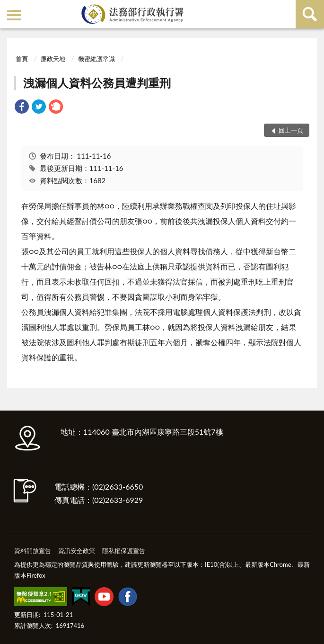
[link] (22, 108)
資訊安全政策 (77, 551)
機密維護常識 (96, 59)
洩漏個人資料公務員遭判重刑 (97, 83)
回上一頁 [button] (291, 130)
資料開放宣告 (33, 551)
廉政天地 (53, 59)
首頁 (22, 59)
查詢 (310, 14)
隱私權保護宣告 (124, 551)
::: (9, 8)
